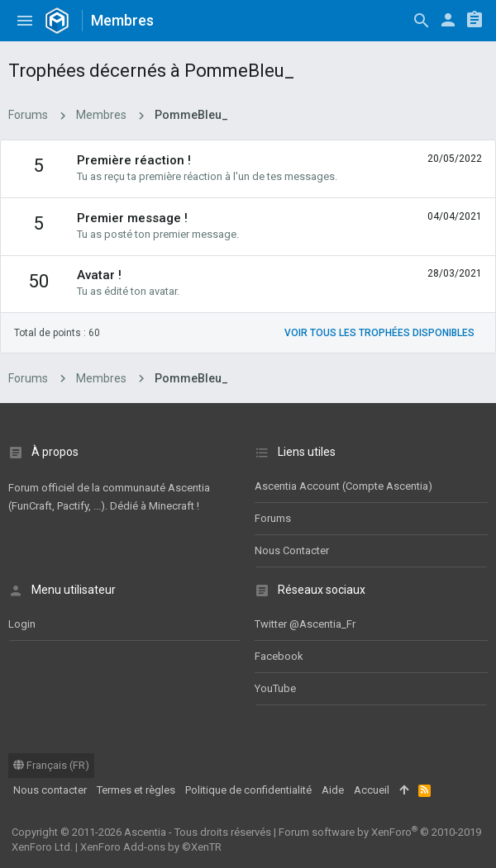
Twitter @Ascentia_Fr (305, 624)
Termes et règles (136, 790)
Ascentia (145, 832)
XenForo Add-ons (151, 847)
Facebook (279, 656)
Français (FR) (51, 765)
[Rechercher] (422, 21)
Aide (333, 790)
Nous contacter (292, 550)
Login (22, 624)
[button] (25, 21)
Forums (273, 518)
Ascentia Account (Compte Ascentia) (343, 486)
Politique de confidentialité (248, 790)
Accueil (372, 790)
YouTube (275, 688)
